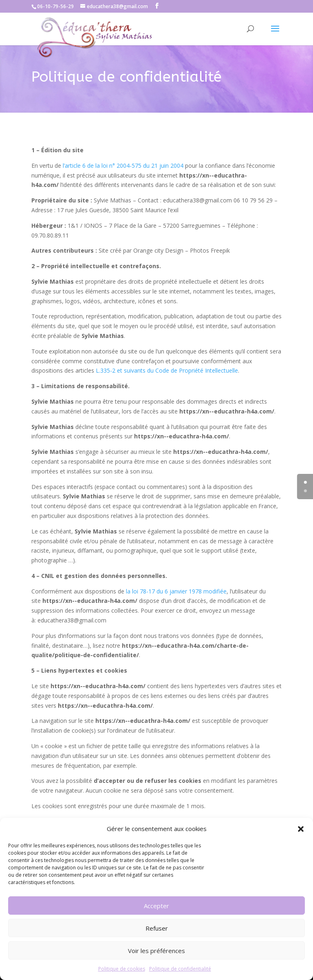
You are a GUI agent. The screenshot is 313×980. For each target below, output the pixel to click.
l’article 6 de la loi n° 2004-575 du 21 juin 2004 (123, 166)
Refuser (157, 928)
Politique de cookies (122, 969)
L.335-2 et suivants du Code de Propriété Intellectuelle (167, 370)
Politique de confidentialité (180, 969)
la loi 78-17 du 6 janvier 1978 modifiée (176, 591)
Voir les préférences (156, 951)
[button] (301, 829)
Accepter (156, 906)
